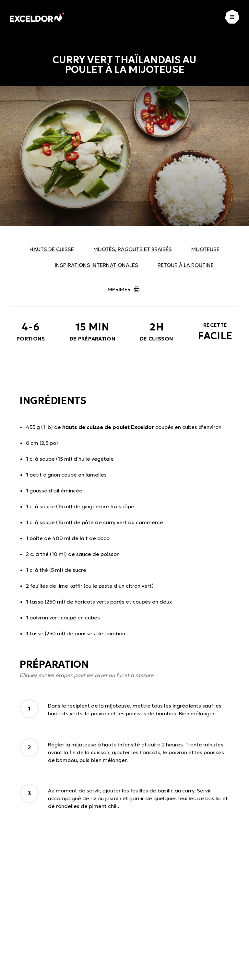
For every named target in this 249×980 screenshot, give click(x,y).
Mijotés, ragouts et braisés (133, 249)
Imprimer (119, 289)
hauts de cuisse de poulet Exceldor (108, 427)
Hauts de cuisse (52, 249)
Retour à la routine (186, 265)
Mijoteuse (205, 249)
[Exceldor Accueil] (37, 17)
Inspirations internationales (96, 265)
